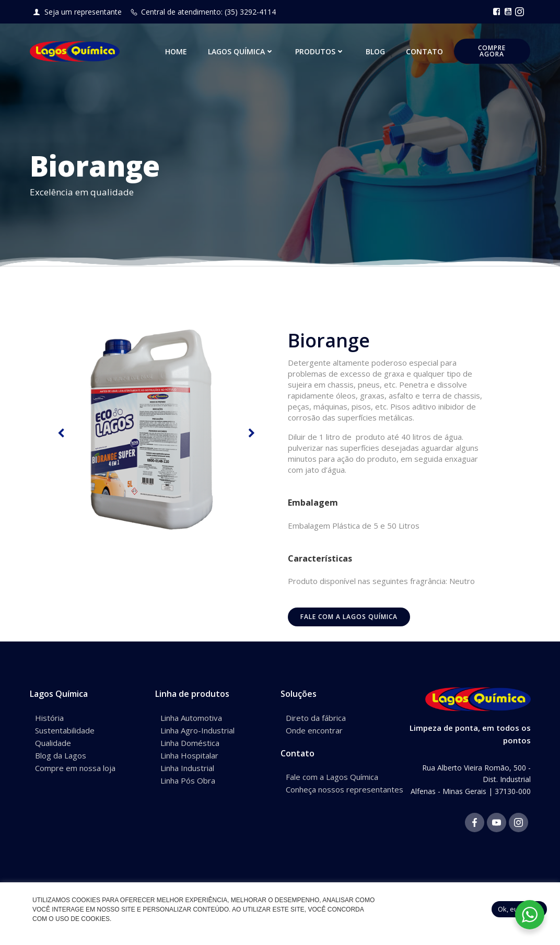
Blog (376, 52)
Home (177, 52)
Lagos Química (242, 52)
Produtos (320, 52)
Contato (425, 52)
